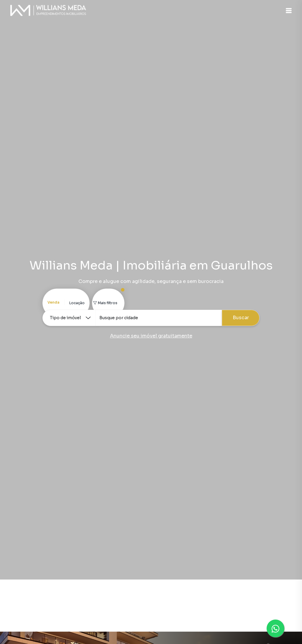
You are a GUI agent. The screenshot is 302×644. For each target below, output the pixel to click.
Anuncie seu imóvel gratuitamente (151, 336)
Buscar (241, 318)
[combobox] (159, 318)
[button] (287, 11)
